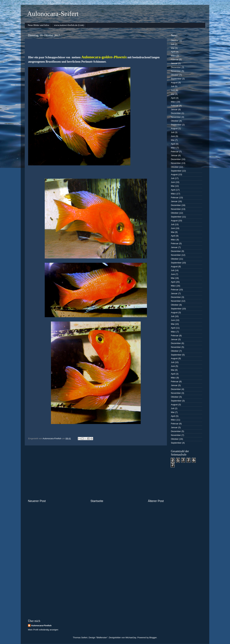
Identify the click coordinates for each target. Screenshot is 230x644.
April (173, 52)
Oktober (175, 40)
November (176, 71)
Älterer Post (156, 501)
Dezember (176, 67)
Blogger (153, 638)
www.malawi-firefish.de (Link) (69, 25)
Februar (175, 59)
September (176, 79)
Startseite (97, 501)
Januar (174, 63)
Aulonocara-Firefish (41, 626)
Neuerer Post (37, 501)
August (174, 83)
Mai (173, 48)
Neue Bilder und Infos (38, 25)
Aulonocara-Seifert (53, 14)
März (173, 56)
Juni (173, 90)
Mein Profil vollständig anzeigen (43, 630)
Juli (172, 44)
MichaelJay (131, 638)
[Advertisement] (96, 472)
